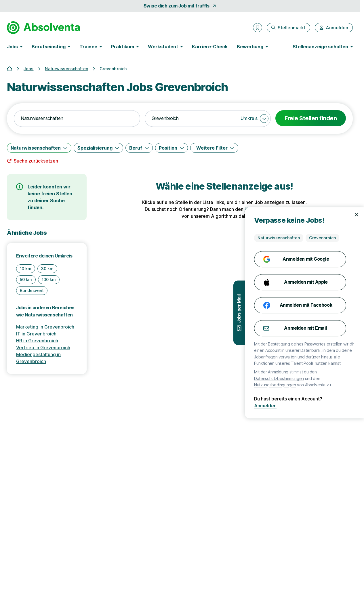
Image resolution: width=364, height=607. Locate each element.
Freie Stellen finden (311, 118)
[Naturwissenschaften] (39, 148)
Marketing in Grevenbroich (45, 327)
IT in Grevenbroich (36, 334)
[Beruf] (139, 148)
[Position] (171, 148)
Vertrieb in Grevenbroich (43, 348)
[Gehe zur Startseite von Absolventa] (43, 28)
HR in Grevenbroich (37, 341)
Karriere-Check (210, 47)
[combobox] (77, 119)
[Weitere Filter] (214, 148)
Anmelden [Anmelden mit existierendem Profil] (341, 406)
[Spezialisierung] (98, 148)
